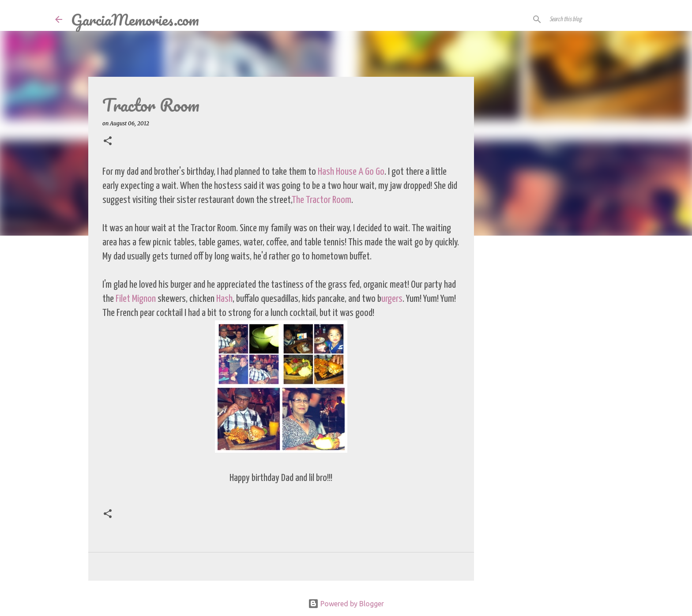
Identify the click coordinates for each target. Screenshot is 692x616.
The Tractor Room (322, 200)
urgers (392, 299)
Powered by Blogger (346, 604)
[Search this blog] (592, 19)
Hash (224, 299)
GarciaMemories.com (135, 19)
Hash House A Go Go (351, 172)
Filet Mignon (136, 299)
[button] (108, 141)
